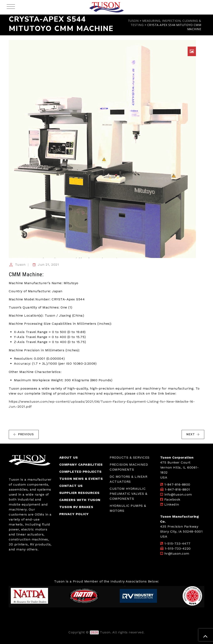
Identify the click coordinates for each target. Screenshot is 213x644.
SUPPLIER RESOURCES (79, 493)
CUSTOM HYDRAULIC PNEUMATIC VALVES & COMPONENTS (128, 494)
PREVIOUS (24, 434)
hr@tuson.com (177, 553)
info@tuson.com (178, 494)
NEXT (193, 434)
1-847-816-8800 (177, 484)
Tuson (20, 265)
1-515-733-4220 (178, 548)
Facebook (172, 499)
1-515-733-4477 (177, 543)
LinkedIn (172, 504)
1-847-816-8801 (177, 489)
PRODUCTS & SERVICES (130, 457)
